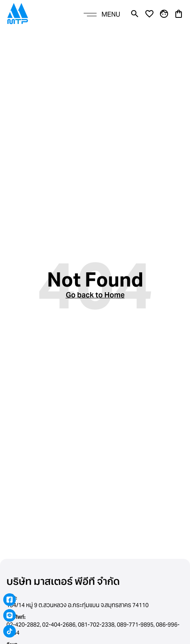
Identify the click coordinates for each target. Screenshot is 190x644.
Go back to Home (95, 295)
